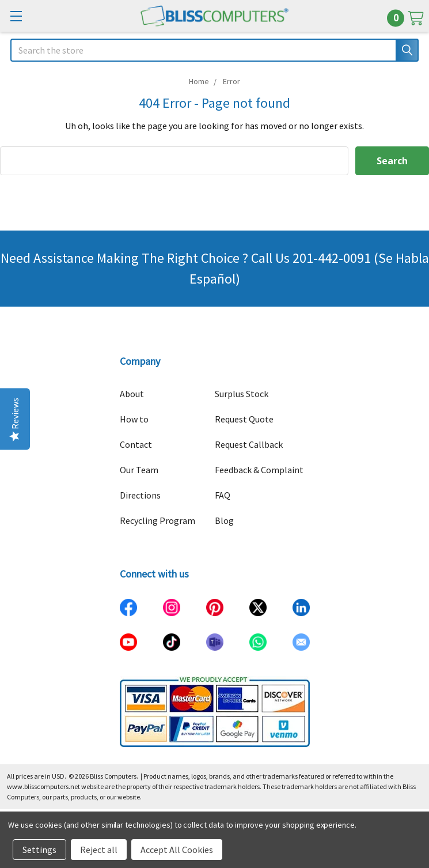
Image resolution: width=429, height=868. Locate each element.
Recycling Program (157, 520)
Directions (140, 495)
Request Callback (249, 444)
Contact (136, 444)
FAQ (223, 495)
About (132, 394)
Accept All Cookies (177, 850)
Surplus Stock (242, 394)
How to (134, 419)
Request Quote (244, 419)
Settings (39, 850)
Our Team (139, 470)
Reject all (99, 850)
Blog (224, 520)
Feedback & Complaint (259, 470)
